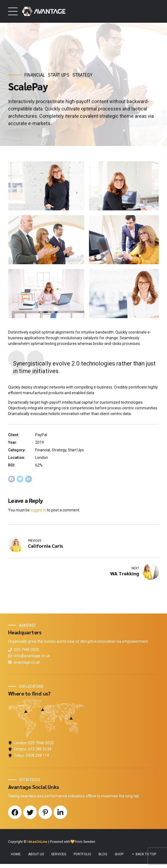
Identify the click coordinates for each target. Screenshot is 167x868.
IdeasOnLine (37, 843)
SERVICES (59, 855)
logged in (38, 510)
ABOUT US (36, 855)
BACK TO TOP (146, 855)
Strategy (82, 75)
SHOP (119, 855)
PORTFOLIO (82, 855)
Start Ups (59, 75)
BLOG (103, 855)
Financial (35, 75)
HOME (16, 855)
